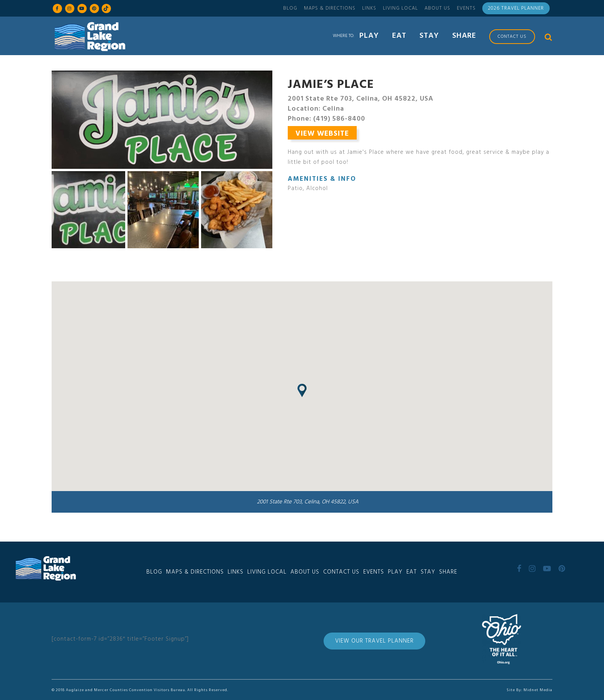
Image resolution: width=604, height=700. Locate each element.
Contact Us (341, 572)
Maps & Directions (330, 8)
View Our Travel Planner (374, 641)
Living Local (400, 8)
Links (369, 8)
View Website (322, 134)
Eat (412, 572)
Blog (290, 8)
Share (448, 572)
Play (395, 572)
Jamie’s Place (331, 85)
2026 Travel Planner (516, 8)
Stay (428, 572)
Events (466, 8)
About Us (437, 8)
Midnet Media (538, 690)
